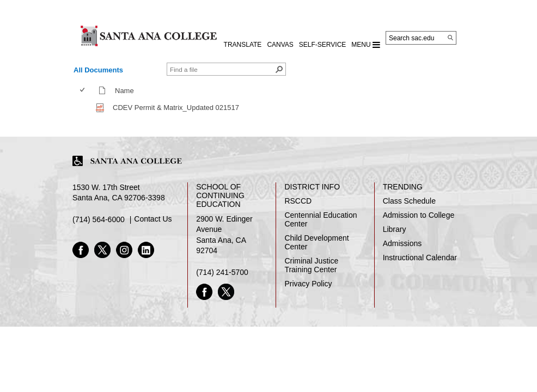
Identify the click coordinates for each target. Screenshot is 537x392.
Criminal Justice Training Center (311, 265)
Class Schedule (409, 201)
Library (395, 229)
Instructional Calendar (420, 258)
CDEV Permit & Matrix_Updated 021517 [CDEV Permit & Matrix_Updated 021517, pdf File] (176, 108)
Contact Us (153, 219)
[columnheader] (85, 90)
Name (127, 91)
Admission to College (419, 215)
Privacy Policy (308, 284)
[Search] (450, 38)
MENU (366, 45)
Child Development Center (316, 242)
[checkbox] (82, 90)
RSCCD (298, 201)
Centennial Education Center (321, 219)
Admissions (402, 243)
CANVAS (280, 45)
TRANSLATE (243, 45)
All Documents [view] (98, 70)
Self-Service (322, 45)
